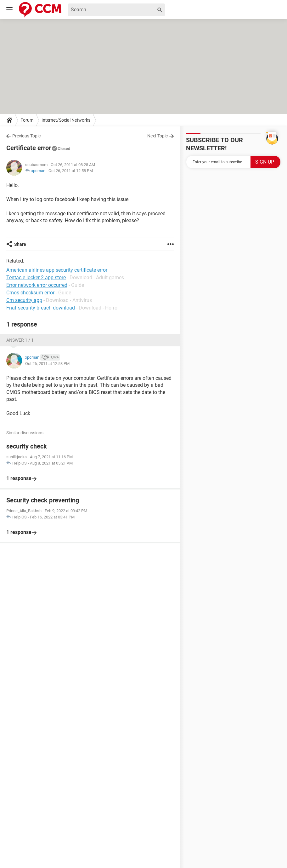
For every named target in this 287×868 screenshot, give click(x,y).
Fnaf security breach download (41, 308)
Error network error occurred (37, 285)
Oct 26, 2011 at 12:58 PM (71, 171)
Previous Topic (26, 136)
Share (20, 244)
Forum (27, 120)
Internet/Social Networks (66, 120)
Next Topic (158, 136)
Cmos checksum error (30, 293)
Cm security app (24, 300)
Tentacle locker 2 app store (36, 278)
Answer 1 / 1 (20, 340)
